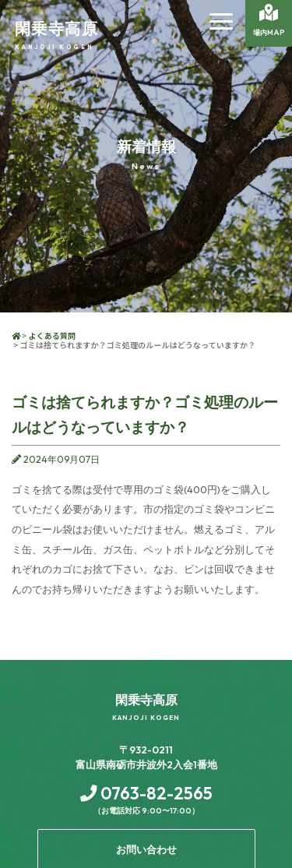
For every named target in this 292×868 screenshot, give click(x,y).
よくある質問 (52, 335)
